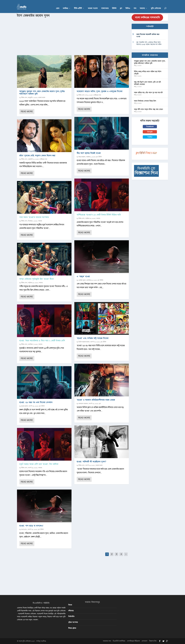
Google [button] (150, 132)
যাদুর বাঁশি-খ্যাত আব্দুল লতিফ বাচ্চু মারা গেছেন (148, 109)
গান (135, 5)
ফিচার (70, 605)
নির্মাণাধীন (71, 616)
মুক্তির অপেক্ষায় (73, 622)
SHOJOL (24, 529)
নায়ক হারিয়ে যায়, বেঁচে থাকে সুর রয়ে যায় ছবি (148, 93)
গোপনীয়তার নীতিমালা (133, 641)
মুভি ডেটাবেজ (156, 5)
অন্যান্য (142, 5)
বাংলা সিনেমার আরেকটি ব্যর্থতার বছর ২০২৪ (148, 35)
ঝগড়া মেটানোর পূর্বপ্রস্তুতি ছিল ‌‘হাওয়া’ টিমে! (37, 279)
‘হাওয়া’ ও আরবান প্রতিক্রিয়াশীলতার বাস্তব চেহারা (96, 400)
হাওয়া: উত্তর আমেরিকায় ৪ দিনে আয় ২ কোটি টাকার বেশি (42, 341)
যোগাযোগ (144, 641)
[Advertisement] (73, 36)
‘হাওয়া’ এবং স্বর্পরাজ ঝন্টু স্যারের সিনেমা (93, 338)
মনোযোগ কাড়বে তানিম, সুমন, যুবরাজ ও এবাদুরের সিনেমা (100, 91)
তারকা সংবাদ (93, 5)
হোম (58, 5)
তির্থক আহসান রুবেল (84, 342)
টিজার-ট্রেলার (72, 628)
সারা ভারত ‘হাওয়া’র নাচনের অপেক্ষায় (34, 217)
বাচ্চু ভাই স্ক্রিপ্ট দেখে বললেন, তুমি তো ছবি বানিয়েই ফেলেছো (147, 83)
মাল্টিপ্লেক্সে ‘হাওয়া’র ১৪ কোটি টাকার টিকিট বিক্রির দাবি (99, 215)
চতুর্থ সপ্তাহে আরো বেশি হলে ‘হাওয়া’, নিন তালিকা (39, 464)
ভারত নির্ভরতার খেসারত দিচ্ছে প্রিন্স (145, 101)
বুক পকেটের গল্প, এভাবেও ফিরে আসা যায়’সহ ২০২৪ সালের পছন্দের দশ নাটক (149, 43)
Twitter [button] (150, 137)
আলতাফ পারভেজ (83, 404)
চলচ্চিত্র (65, 5)
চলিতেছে (71, 611)
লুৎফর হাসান (24, 406)
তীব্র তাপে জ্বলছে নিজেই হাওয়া (89, 153)
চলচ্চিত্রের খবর (43, 159)
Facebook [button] (150, 127)
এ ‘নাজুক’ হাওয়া (83, 276)
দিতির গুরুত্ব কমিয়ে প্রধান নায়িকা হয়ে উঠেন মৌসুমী (148, 73)
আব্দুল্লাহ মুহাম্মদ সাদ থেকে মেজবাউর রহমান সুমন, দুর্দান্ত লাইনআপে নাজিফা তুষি (42, 93)
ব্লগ (121, 5)
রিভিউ (114, 5)
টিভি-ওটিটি (78, 5)
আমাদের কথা (107, 641)
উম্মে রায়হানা (82, 157)
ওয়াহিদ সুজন (82, 280)
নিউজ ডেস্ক (24, 98)
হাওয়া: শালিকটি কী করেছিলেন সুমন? (91, 462)
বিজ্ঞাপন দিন (153, 641)
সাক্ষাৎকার (105, 5)
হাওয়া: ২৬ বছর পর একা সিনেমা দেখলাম (36, 402)
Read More (27, 112)
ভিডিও (128, 5)
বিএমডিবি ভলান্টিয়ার (119, 641)
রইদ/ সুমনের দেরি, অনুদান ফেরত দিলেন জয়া (37, 156)
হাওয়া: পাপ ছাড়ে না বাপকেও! (31, 526)
